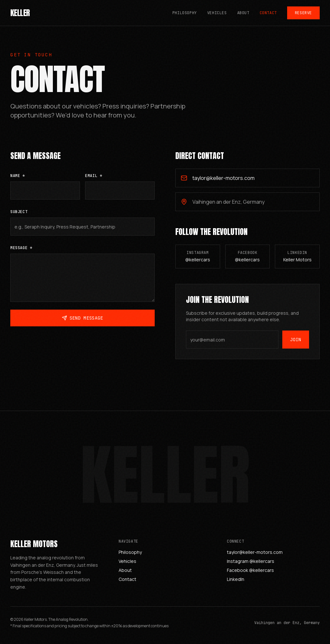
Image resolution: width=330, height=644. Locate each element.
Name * (18, 179)
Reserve (303, 13)
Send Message (82, 321)
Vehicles (217, 13)
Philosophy (185, 13)
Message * (21, 251)
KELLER (20, 13)
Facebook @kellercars (250, 570)
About (243, 13)
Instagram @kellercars (251, 561)
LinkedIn (236, 579)
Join (296, 344)
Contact (268, 13)
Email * (94, 179)
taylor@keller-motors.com (255, 552)
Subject (19, 215)
